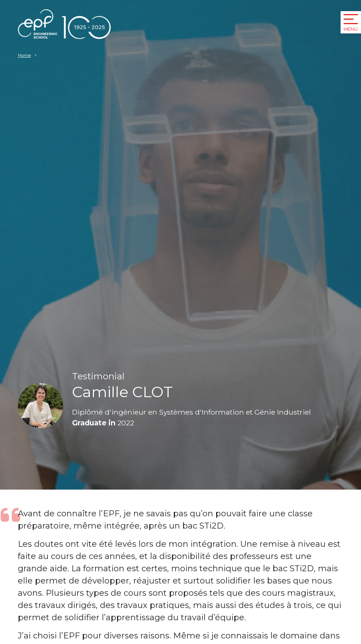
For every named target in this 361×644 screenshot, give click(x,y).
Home (24, 55)
